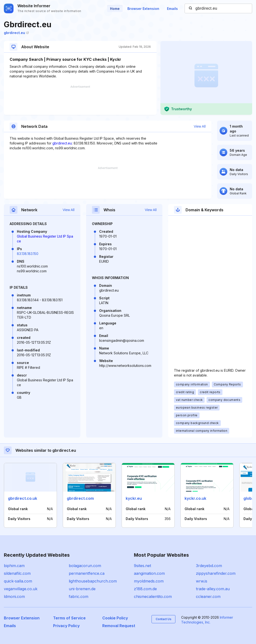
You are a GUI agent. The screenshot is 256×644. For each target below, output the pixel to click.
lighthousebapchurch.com (93, 581)
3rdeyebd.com (209, 566)
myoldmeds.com (149, 581)
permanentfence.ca (87, 573)
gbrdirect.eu (16, 33)
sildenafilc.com (17, 573)
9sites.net (142, 566)
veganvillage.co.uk (21, 589)
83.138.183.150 (28, 254)
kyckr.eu (134, 498)
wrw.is (202, 581)
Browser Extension (143, 9)
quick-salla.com (18, 581)
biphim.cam (14, 566)
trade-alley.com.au (213, 589)
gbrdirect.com (80, 498)
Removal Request (119, 626)
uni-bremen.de (82, 589)
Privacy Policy (66, 626)
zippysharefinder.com (216, 573)
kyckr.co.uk (195, 498)
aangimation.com (149, 573)
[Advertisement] (80, 100)
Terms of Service (69, 618)
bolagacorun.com (85, 566)
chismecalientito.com (153, 596)
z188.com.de (145, 589)
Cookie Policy (115, 618)
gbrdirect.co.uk (23, 498)
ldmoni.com (14, 596)
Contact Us (163, 619)
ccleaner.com (208, 596)
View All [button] (200, 126)
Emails (172, 9)
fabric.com (79, 596)
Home (115, 9)
